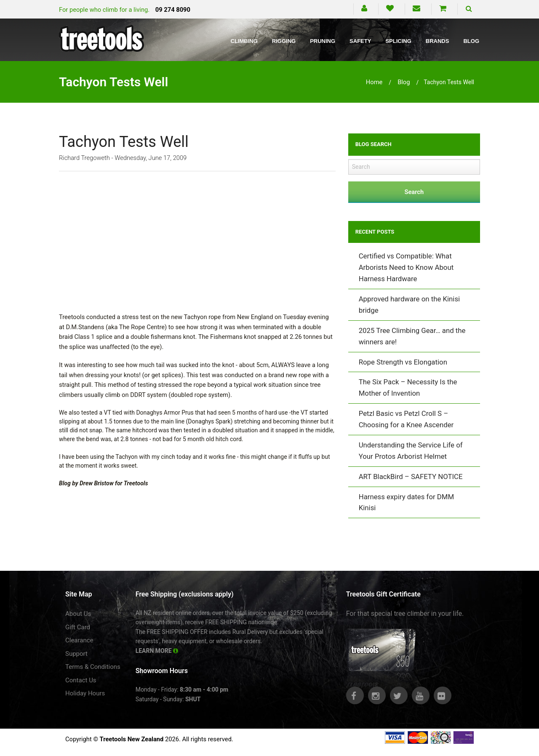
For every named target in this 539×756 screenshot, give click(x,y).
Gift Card (78, 627)
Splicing (398, 41)
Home (374, 82)
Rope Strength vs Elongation (403, 362)
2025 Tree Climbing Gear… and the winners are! (412, 336)
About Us (78, 614)
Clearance (79, 640)
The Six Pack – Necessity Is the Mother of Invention (408, 387)
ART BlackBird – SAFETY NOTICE (411, 476)
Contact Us (81, 680)
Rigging (284, 41)
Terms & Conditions (93, 667)
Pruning (323, 41)
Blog (471, 41)
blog (404, 82)
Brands (438, 41)
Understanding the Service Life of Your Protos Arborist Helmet (411, 451)
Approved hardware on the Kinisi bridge (410, 305)
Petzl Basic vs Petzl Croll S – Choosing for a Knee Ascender (406, 419)
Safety (360, 41)
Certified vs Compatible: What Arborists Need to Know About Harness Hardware (406, 267)
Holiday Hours (85, 693)
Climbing (244, 41)
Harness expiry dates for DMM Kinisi (406, 502)
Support (76, 654)
